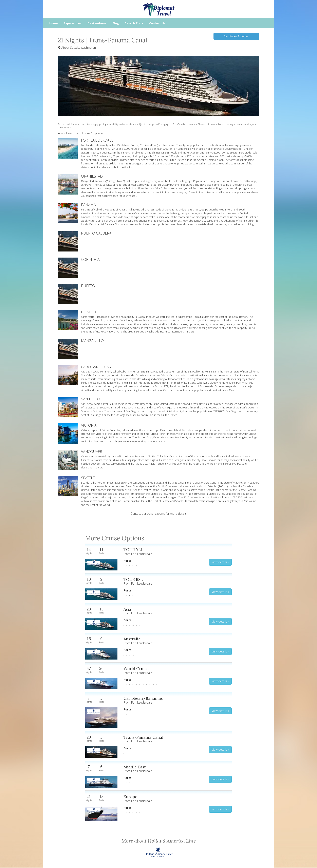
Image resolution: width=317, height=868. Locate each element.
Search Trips (134, 23)
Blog (116, 23)
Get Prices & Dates (236, 36)
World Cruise (136, 669)
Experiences (73, 23)
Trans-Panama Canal (143, 737)
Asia (127, 609)
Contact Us (157, 23)
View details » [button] (220, 562)
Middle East (135, 767)
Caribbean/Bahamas (143, 698)
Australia (132, 639)
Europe (130, 797)
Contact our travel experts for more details (159, 514)
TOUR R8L (133, 579)
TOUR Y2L (133, 550)
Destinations (97, 23)
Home (54, 23)
